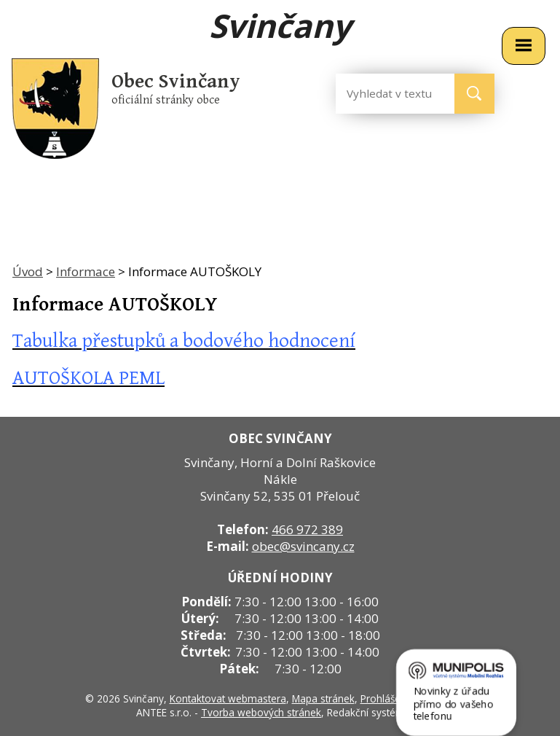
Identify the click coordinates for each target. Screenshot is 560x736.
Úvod (28, 271)
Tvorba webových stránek (261, 712)
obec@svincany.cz (303, 546)
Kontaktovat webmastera (228, 698)
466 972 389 (307, 529)
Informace (86, 271)
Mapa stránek (323, 698)
